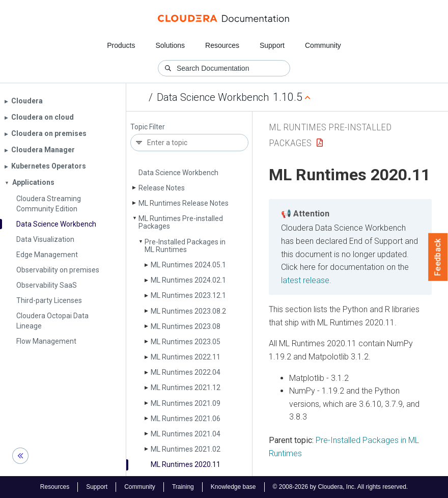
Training (183, 487)
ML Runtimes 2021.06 (186, 419)
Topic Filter (148, 127)
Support (272, 45)
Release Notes (162, 188)
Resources (222, 45)
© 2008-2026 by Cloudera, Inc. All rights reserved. (341, 487)
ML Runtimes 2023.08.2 (188, 311)
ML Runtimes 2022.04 (186, 372)
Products (121, 45)
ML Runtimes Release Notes (184, 203)
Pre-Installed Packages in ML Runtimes (185, 246)
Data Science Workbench (213, 97)
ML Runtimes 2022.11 (186, 357)
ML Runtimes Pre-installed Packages (181, 222)
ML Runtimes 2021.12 (186, 388)
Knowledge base (233, 487)
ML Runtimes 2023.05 (186, 342)
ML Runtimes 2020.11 (186, 464)
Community (323, 45)
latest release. (306, 280)
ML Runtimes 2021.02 (186, 449)
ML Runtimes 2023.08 (186, 326)
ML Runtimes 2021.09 (186, 403)
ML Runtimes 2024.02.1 (188, 280)
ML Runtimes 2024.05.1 (188, 265)
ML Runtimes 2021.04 (186, 434)
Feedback (438, 257)
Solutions (170, 45)
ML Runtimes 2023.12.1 (188, 295)
